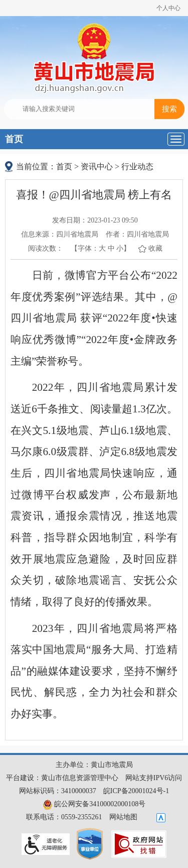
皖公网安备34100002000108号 (94, 804)
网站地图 (123, 817)
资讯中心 (97, 167)
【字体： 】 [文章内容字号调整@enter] (101, 248)
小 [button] (120, 248)
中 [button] (111, 248)
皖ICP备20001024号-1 (136, 791)
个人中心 (168, 8)
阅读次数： (46, 248)
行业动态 (137, 167)
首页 (14, 139)
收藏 (155, 248)
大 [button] (102, 248)
